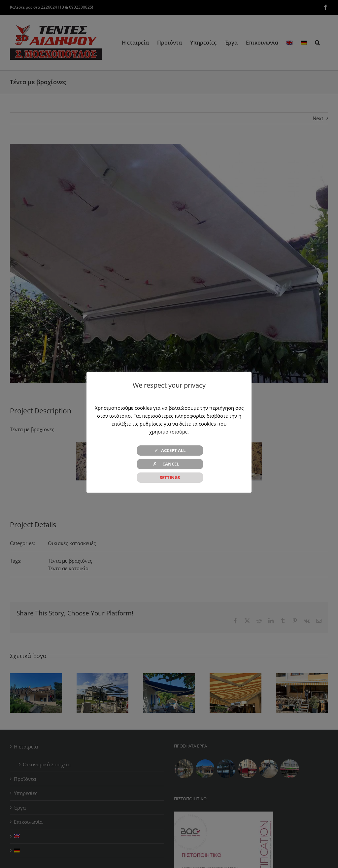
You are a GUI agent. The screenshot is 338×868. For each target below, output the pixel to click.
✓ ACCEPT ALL (170, 450)
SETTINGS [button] (170, 477)
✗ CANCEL (170, 464)
